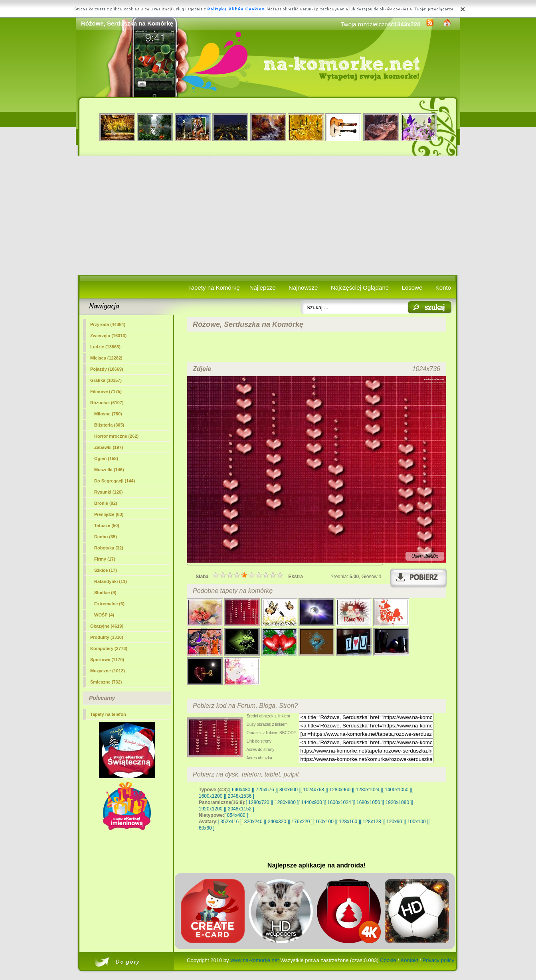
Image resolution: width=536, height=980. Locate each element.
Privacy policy (438, 960)
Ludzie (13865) (105, 347)
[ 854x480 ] (236, 815)
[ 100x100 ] (416, 822)
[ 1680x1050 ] (368, 802)
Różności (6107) (107, 403)
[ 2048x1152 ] (240, 809)
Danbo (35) (106, 537)
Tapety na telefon (108, 714)
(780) (108, 414)
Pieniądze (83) (109, 514)
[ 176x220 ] (301, 822)
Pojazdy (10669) (107, 369)
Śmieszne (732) (106, 682)
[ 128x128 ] (372, 822)
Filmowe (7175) (106, 391)
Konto (443, 287)
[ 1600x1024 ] (339, 802)
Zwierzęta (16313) (108, 336)
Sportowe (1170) (107, 660)
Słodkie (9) (105, 593)
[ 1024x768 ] (314, 790)
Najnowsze (303, 287)
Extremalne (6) (109, 604)
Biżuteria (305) (109, 425)
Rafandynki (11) (111, 581)
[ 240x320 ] (277, 822)
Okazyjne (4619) (107, 626)
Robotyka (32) (109, 548)
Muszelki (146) (109, 470)
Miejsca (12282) (106, 358)
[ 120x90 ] (394, 822)
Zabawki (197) (109, 447)
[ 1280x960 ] (340, 790)
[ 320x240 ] (253, 822)
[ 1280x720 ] (259, 802)
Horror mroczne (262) (116, 436)
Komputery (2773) (109, 648)
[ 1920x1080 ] (397, 802)
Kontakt (409, 960)
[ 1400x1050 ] (397, 790)
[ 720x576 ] (265, 790)
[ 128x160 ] (348, 822)
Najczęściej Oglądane (360, 287)
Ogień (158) (106, 458)
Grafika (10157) (106, 380)
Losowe (412, 287)
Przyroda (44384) (108, 324)
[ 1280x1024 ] (368, 790)
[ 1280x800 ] (285, 802)
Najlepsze (263, 287)
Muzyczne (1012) (108, 671)
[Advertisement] (268, 215)
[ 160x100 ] (324, 822)
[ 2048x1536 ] (240, 796)
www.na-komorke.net (254, 960)
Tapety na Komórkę (214, 287)
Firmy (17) (105, 559)
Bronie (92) (106, 503)
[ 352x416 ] (230, 822)
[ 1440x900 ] (312, 802)
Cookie (388, 960)
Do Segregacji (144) (115, 481)
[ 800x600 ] (288, 790)
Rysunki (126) (109, 492)
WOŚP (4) (104, 615)
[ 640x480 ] (241, 790)
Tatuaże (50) (107, 526)
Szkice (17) (106, 570)
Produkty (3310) (107, 637)
